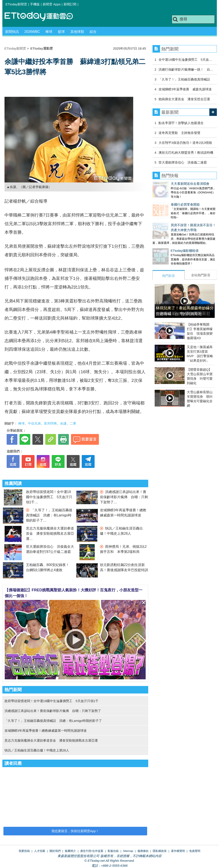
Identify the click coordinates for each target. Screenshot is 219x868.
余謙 (63, 423)
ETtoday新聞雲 (16, 4)
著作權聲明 (178, 851)
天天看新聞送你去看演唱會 (172, 184)
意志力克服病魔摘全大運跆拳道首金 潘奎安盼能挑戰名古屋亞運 (50, 533)
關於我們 (55, 851)
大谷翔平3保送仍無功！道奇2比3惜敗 (185, 143)
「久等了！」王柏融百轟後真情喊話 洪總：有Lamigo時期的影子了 (49, 515)
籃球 (61, 32)
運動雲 (42, 17)
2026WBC (32, 32)
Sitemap (128, 851)
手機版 (35, 4)
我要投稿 (24, 851)
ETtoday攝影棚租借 (167, 242)
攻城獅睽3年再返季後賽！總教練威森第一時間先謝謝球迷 (46, 731)
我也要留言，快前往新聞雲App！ (75, 831)
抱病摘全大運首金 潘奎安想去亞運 (184, 99)
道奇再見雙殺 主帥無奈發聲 (179, 133)
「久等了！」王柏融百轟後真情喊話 (184, 79)
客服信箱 (113, 851)
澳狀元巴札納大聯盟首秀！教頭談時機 (186, 153)
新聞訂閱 (70, 4)
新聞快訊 (12, 32)
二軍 (73, 423)
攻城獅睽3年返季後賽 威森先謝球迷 (185, 89)
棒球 (49, 32)
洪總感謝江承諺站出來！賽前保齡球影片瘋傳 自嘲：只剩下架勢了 (124, 497)
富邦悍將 (50, 423)
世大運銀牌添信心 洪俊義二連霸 (183, 162)
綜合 (93, 32)
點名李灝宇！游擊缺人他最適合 (181, 123)
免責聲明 (195, 851)
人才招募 (40, 851)
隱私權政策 (160, 851)
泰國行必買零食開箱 (167, 200)
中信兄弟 (34, 423)
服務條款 (143, 851)
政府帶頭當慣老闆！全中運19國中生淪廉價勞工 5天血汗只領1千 (49, 497)
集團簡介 (70, 851)
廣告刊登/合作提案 (92, 851)
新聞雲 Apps (52, 4)
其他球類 (77, 32)
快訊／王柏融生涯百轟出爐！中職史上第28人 (37, 750)
